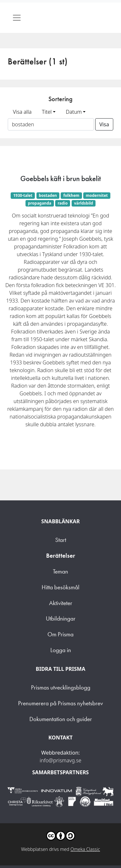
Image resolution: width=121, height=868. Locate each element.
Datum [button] (74, 112)
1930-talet (23, 195)
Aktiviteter (61, 603)
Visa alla (22, 112)
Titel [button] (47, 112)
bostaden (48, 195)
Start (61, 540)
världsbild (83, 203)
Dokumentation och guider (61, 719)
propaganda (40, 203)
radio (63, 203)
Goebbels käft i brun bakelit (61, 178)
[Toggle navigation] (17, 18)
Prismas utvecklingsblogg (61, 687)
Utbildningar (61, 618)
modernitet (97, 195)
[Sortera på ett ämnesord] (51, 124)
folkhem (71, 195)
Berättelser (61, 556)
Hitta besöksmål (60, 587)
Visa (104, 124)
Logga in (61, 650)
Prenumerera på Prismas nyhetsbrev (60, 703)
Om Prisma (60, 634)
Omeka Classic (85, 849)
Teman (60, 571)
